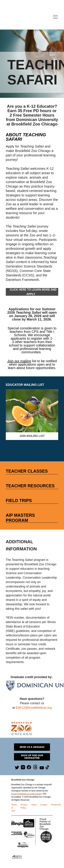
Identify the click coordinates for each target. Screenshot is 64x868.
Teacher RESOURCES (30, 486)
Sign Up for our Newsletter (32, 757)
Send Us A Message (32, 747)
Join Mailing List (32, 436)
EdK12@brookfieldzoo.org (34, 708)
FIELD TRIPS (19, 500)
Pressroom (56, 805)
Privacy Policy (24, 806)
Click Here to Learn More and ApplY (32, 292)
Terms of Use (14, 808)
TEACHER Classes (27, 471)
